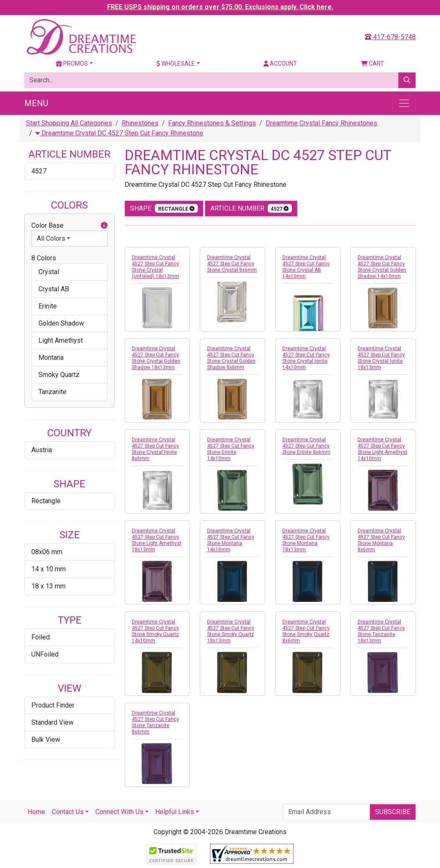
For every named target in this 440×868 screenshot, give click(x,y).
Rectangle (46, 501)
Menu (36, 103)
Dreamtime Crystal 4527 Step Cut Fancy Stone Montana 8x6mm (381, 540)
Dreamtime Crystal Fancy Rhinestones (321, 123)
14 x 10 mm (49, 569)
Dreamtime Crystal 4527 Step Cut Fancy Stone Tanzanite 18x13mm (381, 631)
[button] (104, 226)
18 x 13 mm (49, 586)
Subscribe (393, 812)
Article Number (251, 208)
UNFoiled (45, 654)
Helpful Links (175, 812)
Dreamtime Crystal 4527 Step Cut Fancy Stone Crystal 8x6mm (232, 264)
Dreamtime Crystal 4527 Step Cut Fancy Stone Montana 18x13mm (306, 540)
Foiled (41, 637)
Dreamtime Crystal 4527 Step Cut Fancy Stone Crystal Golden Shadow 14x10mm (382, 267)
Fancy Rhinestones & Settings (212, 123)
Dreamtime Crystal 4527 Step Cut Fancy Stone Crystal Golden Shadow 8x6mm (231, 358)
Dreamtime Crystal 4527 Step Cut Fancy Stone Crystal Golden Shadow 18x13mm (156, 358)
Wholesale (176, 64)
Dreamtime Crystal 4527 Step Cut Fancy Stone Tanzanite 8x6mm (155, 722)
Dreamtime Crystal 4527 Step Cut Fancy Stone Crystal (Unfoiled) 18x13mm (155, 267)
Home (36, 812)
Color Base (69, 226)
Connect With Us (119, 812)
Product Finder (53, 705)
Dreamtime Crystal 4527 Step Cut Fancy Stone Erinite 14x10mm (231, 449)
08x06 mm (47, 552)
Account (280, 64)
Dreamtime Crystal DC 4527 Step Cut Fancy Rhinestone (119, 133)
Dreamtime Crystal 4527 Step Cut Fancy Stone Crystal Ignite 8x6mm (155, 449)
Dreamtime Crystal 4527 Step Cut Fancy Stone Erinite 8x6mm (306, 446)
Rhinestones (140, 123)
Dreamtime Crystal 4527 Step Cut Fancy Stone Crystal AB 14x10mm (306, 267)
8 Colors (44, 258)
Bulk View (46, 739)
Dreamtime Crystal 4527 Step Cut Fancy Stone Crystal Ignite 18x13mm (381, 358)
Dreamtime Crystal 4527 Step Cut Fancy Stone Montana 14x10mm (231, 540)
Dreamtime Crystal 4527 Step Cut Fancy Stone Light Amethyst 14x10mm (382, 449)
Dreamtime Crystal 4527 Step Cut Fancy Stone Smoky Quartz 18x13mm (231, 631)
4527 (39, 171)
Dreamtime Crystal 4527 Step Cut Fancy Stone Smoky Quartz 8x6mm (306, 631)
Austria (42, 450)
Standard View (52, 722)
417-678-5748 (390, 37)
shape (164, 208)
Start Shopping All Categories (69, 123)
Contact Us (68, 812)
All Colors (51, 238)
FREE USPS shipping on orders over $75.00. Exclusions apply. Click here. (220, 7)
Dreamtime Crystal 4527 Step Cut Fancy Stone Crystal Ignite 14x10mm (306, 358)
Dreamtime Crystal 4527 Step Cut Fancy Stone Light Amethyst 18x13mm (157, 540)
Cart (372, 64)
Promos (72, 64)
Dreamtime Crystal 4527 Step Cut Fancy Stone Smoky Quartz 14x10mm (155, 631)
